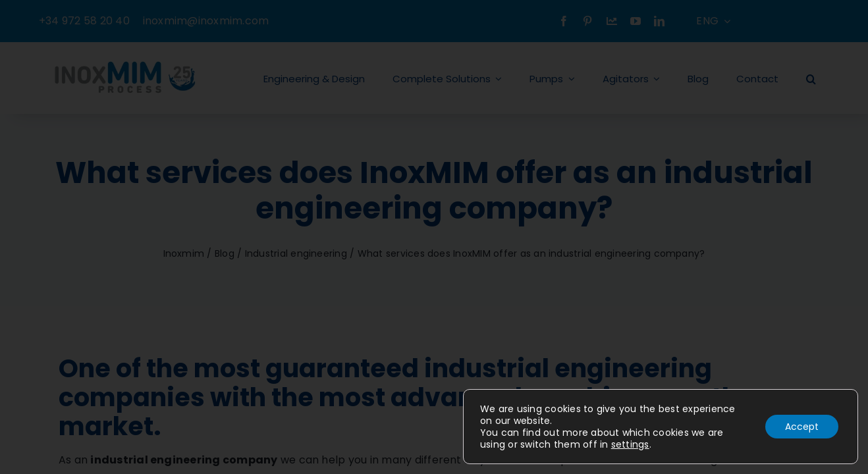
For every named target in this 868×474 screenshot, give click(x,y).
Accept (802, 427)
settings (630, 444)
